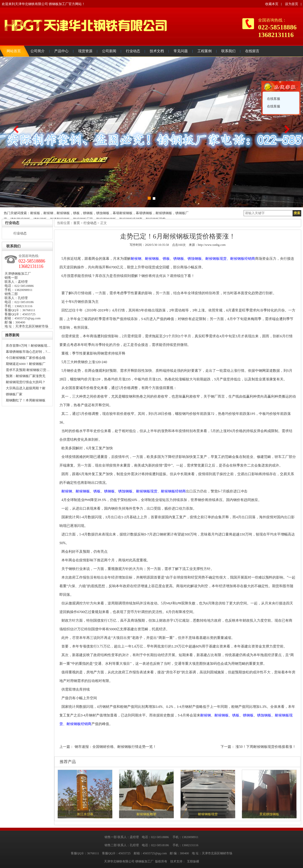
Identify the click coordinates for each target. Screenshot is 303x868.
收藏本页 (272, 4)
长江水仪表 (85, 814)
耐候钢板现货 (208, 814)
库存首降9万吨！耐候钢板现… (28, 346)
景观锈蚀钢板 (269, 814)
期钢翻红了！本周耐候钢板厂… (26, 401)
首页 (77, 223)
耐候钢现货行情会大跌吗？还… (26, 383)
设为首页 (292, 4)
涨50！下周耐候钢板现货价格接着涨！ (266, 747)
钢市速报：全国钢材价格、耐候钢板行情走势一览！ (115, 747)
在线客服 (273, 99)
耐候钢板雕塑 (146, 814)
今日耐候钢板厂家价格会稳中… (26, 358)
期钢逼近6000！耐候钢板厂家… (26, 364)
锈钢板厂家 (14, 394)
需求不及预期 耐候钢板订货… (28, 370)
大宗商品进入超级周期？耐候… (26, 389)
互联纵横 (193, 861)
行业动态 (20, 233)
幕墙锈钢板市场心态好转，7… (28, 352)
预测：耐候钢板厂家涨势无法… (26, 377)
